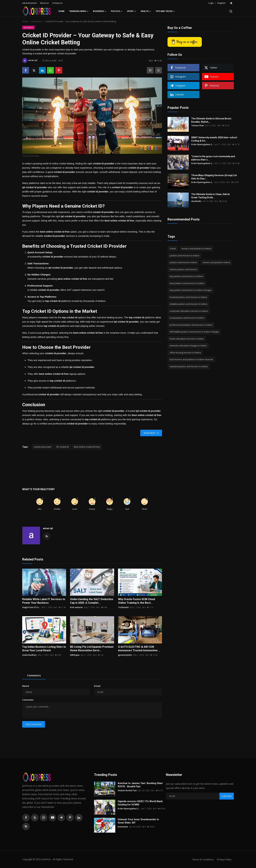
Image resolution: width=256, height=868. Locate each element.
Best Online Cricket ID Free (87, 447)
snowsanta (123, 827)
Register (222, 3)
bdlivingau (75, 655)
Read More (151, 433)
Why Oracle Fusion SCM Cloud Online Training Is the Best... (136, 601)
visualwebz (196, 201)
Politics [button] (117, 11)
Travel (173, 249)
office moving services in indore (185, 353)
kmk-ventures (77, 607)
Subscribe (227, 796)
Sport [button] (132, 11)
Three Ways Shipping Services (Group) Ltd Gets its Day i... (214, 177)
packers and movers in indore (184, 256)
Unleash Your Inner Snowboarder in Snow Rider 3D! (138, 821)
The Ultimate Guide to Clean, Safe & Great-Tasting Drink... (210, 196)
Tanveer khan (198, 125)
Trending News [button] (79, 11)
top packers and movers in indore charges (191, 290)
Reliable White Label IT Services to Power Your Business (44, 601)
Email (97, 686)
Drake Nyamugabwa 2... (202, 144)
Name (26, 686)
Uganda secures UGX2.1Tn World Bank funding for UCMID (140, 803)
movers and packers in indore (196, 249)
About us (44, 3)
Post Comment (34, 724)
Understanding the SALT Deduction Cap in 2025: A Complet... (92, 601)
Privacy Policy (224, 859)
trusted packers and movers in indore (188, 297)
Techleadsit (123, 607)
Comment (28, 700)
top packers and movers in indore (186, 276)
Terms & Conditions (202, 859)
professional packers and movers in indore (191, 325)
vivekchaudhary (29, 655)
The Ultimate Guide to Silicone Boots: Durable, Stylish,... (212, 120)
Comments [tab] (34, 675)
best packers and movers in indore (187, 283)
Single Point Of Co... (31, 607)
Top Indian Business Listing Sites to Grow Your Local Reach (44, 649)
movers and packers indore (216, 262)
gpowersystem (125, 655)
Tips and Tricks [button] (165, 11)
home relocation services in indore (187, 339)
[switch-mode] (231, 3)
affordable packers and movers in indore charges (194, 332)
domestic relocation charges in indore (188, 346)
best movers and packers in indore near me (191, 359)
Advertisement (29, 3)
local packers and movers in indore (187, 318)
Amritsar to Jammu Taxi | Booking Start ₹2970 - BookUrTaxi (140, 785)
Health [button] (146, 11)
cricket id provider (43, 447)
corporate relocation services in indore (189, 311)
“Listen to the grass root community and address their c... (213, 158)
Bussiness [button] (100, 11)
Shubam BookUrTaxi (127, 790)
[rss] (26, 826)
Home (61, 11)
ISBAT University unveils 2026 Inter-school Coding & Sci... (214, 139)
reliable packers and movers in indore (188, 304)
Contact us (57, 3)
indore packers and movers (183, 269)
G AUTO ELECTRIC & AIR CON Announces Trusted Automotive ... (139, 649)
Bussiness (37, 21)
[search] (231, 11)
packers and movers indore (183, 262)
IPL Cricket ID (63, 447)
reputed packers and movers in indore (189, 366)
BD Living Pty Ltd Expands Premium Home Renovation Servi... (92, 649)
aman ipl (48, 528)
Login (211, 3)
